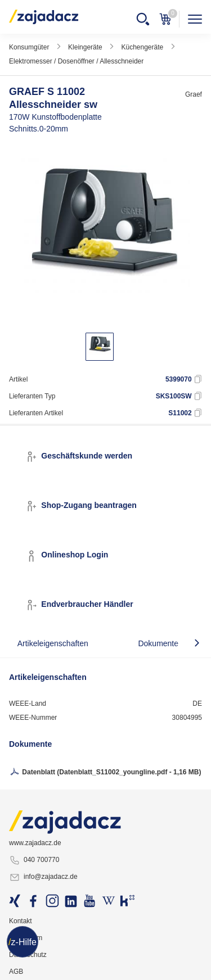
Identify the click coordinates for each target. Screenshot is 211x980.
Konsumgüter (29, 47)
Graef (194, 94)
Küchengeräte (142, 47)
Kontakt (21, 921)
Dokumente (158, 643)
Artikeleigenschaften (53, 643)
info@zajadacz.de (43, 877)
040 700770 (34, 860)
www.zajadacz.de (35, 843)
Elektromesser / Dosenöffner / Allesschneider (76, 61)
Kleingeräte (85, 47)
